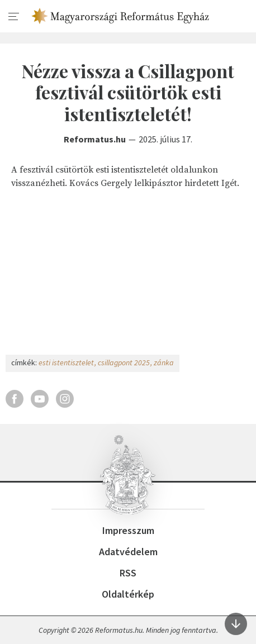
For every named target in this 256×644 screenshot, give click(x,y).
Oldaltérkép (128, 594)
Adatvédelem (128, 552)
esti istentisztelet (66, 362)
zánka (164, 362)
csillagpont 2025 (124, 362)
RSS (128, 573)
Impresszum (128, 530)
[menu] (14, 17)
